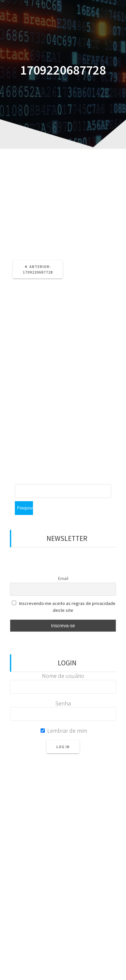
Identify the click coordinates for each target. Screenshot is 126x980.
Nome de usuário (63, 676)
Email (63, 578)
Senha (63, 703)
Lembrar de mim (64, 731)
